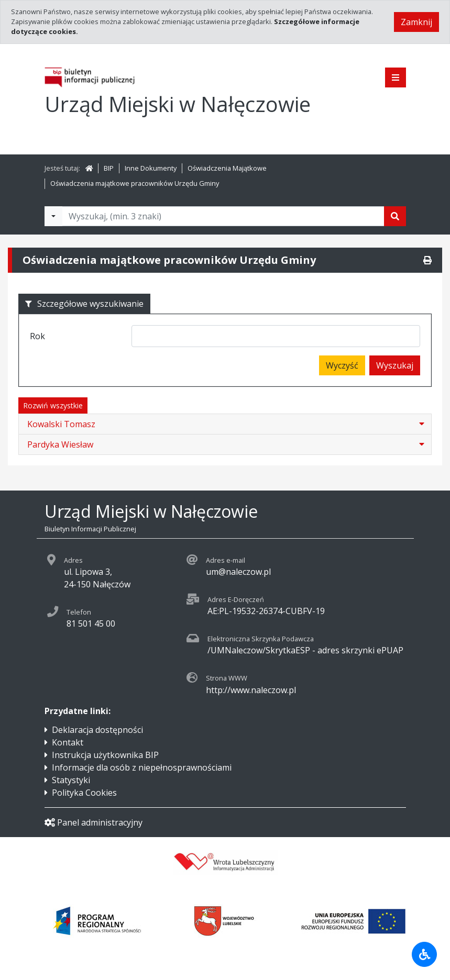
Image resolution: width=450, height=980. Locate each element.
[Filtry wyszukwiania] (53, 216)
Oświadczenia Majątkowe (227, 168)
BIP (109, 168)
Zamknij (416, 22)
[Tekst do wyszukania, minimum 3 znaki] (223, 216)
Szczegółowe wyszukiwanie (84, 304)
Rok (37, 336)
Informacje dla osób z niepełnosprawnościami (142, 767)
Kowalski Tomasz (61, 424)
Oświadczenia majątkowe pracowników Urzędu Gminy (135, 183)
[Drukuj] (427, 260)
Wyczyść (342, 365)
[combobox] (276, 336)
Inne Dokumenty (151, 168)
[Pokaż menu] (396, 77)
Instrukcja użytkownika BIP (105, 755)
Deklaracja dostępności (97, 730)
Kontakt (68, 742)
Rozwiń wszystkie (53, 405)
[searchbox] (138, 337)
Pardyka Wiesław (60, 444)
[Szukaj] (395, 216)
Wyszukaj (395, 365)
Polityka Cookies (84, 793)
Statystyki (71, 780)
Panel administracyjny (94, 822)
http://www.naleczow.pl (251, 690)
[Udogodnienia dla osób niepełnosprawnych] (424, 954)
